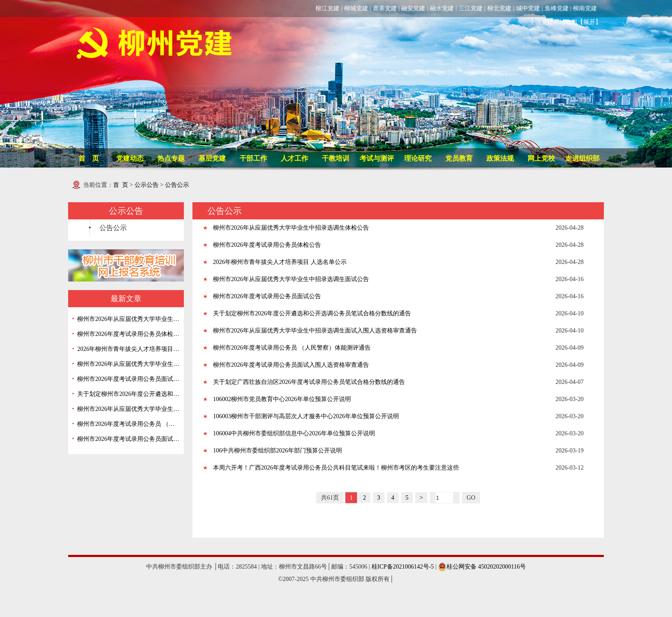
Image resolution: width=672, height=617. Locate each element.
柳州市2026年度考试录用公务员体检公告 (128, 334)
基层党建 (212, 158)
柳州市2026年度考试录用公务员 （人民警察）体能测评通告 (128, 424)
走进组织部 (582, 158)
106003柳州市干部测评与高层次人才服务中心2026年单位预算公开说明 (306, 416)
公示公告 (147, 185)
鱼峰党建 (557, 8)
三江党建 (471, 8)
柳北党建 (499, 8)
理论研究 (418, 158)
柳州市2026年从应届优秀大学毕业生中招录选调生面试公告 (128, 364)
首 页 (89, 158)
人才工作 (294, 158)
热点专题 (171, 158)
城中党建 (528, 8)
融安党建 (413, 8)
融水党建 (442, 8)
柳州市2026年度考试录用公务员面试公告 (128, 379)
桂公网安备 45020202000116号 (482, 567)
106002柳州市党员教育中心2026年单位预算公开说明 (282, 399)
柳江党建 (327, 8)
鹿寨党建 (385, 8)
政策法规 (500, 158)
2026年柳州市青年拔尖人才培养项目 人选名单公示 (128, 349)
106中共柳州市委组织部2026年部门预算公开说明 (277, 451)
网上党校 (541, 158)
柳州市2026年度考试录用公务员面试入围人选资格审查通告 (128, 439)
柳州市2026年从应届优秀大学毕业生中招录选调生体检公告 (128, 319)
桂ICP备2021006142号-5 (403, 567)
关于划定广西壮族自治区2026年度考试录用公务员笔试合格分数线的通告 (309, 382)
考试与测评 (377, 158)
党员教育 (459, 158)
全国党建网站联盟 (553, 22)
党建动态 (130, 158)
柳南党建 (585, 8)
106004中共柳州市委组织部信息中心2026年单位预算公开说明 (294, 433)
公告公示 (177, 185)
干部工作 (253, 158)
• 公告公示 (108, 228)
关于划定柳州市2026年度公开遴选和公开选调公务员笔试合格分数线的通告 (128, 394)
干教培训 (336, 158)
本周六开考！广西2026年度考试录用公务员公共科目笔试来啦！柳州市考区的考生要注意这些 (336, 468)
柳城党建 (356, 8)
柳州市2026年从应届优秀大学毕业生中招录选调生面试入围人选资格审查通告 (128, 409)
